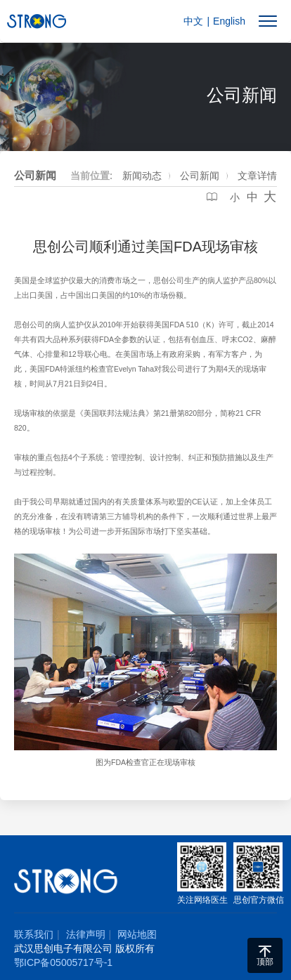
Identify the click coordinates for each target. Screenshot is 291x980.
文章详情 (257, 176)
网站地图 (137, 934)
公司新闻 (200, 176)
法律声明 (86, 934)
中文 (193, 21)
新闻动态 (142, 176)
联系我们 (34, 934)
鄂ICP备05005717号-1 (63, 962)
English (229, 21)
